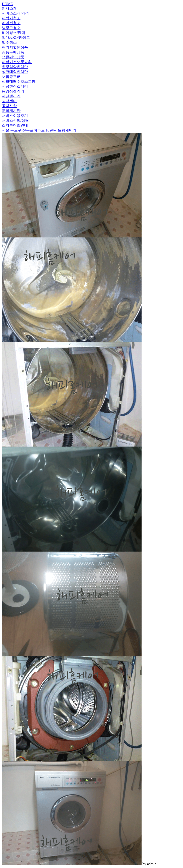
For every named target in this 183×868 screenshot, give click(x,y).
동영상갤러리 (13, 91)
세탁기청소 (11, 18)
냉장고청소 (11, 28)
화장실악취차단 (15, 67)
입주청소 (9, 42)
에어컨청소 (11, 23)
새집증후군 (11, 77)
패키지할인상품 (15, 47)
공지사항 (9, 106)
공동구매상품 (13, 52)
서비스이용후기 (15, 116)
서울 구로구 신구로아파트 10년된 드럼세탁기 (39, 130)
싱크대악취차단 (15, 72)
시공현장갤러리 (15, 86)
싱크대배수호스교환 (19, 81)
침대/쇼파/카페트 (16, 38)
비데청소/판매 (14, 33)
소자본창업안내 (15, 125)
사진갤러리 (11, 96)
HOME (7, 4)
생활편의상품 (13, 57)
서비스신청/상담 (15, 120)
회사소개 (9, 8)
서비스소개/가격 (15, 13)
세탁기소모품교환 (17, 62)
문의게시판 (11, 111)
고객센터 (9, 101)
